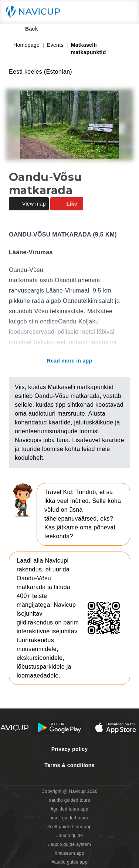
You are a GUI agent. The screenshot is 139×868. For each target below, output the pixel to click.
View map (29, 204)
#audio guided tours (69, 800)
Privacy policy (70, 749)
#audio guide (70, 836)
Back (26, 29)
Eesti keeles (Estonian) (40, 72)
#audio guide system (69, 844)
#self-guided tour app (69, 827)
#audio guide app (69, 862)
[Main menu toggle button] (126, 12)
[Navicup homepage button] (35, 12)
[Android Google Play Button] (60, 728)
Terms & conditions (69, 765)
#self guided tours (70, 818)
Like (67, 204)
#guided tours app (69, 809)
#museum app (69, 853)
